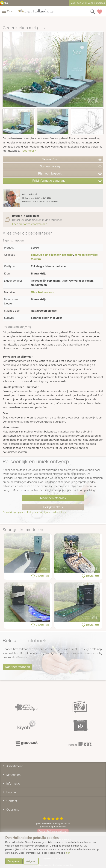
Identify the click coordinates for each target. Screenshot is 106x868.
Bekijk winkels (53, 507)
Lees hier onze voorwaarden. (30, 224)
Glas (34, 292)
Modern (36, 259)
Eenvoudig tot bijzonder (46, 255)
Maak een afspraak (53, 498)
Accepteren (14, 861)
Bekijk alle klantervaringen (53, 831)
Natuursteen (46, 292)
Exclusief (68, 255)
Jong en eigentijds (86, 255)
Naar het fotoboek (17, 667)
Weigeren (31, 861)
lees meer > (29, 151)
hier (68, 853)
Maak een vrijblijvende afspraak (88, 3)
